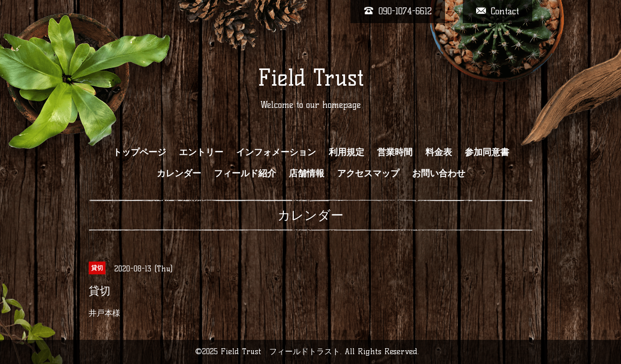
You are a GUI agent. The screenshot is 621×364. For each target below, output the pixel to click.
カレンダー (179, 173)
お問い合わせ (439, 173)
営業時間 (395, 152)
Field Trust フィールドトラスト (280, 351)
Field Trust (311, 78)
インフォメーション (276, 152)
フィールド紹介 (245, 173)
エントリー (201, 152)
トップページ (139, 152)
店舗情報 (307, 173)
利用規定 (346, 152)
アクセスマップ (368, 173)
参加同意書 (487, 152)
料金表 (439, 152)
